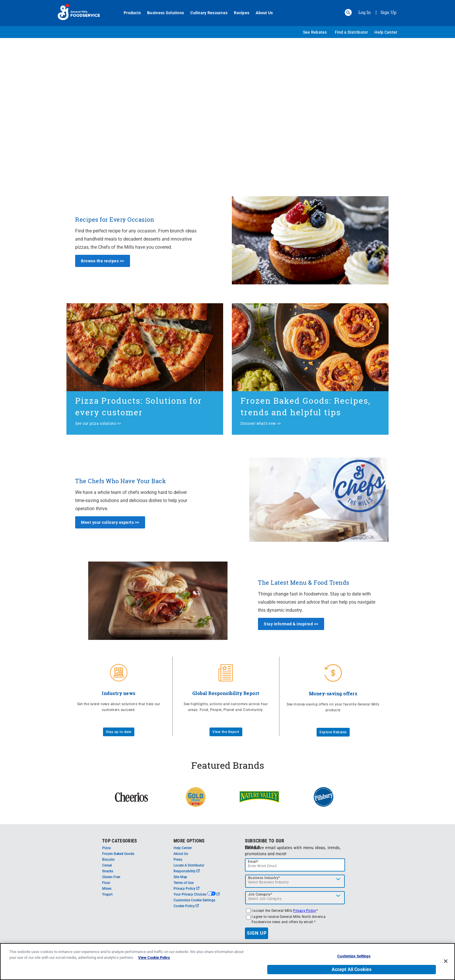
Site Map (180, 877)
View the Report (226, 732)
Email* (253, 862)
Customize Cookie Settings (194, 900)
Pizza (106, 848)
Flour (106, 883)
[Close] (446, 961)
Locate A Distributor (189, 865)
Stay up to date (119, 732)
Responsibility (187, 871)
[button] (348, 12)
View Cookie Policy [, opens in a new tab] (154, 958)
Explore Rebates (333, 732)
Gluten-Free (111, 877)
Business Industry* (264, 878)
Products (129, 13)
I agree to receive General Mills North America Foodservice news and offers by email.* (289, 919)
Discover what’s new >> (261, 423)
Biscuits (108, 860)
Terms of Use (184, 883)
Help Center (386, 32)
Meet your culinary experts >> (110, 522)
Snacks (108, 871)
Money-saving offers (333, 693)
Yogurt (107, 894)
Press (178, 860)
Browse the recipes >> (103, 261)
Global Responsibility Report (226, 693)
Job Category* (260, 894)
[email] (295, 865)
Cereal (107, 865)
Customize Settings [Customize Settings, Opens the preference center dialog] (354, 957)
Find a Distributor (352, 32)
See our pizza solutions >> (98, 423)
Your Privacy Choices (197, 894)
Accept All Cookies (352, 970)
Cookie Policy (186, 906)
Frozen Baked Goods (118, 854)
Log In (365, 12)
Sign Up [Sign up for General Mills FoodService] (388, 12)
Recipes (238, 13)
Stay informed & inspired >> (291, 624)
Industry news (119, 693)
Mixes (107, 889)
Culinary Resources (206, 13)
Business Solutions (162, 13)
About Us (261, 13)
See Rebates (315, 32)
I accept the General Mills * (285, 911)
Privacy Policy (186, 889)
